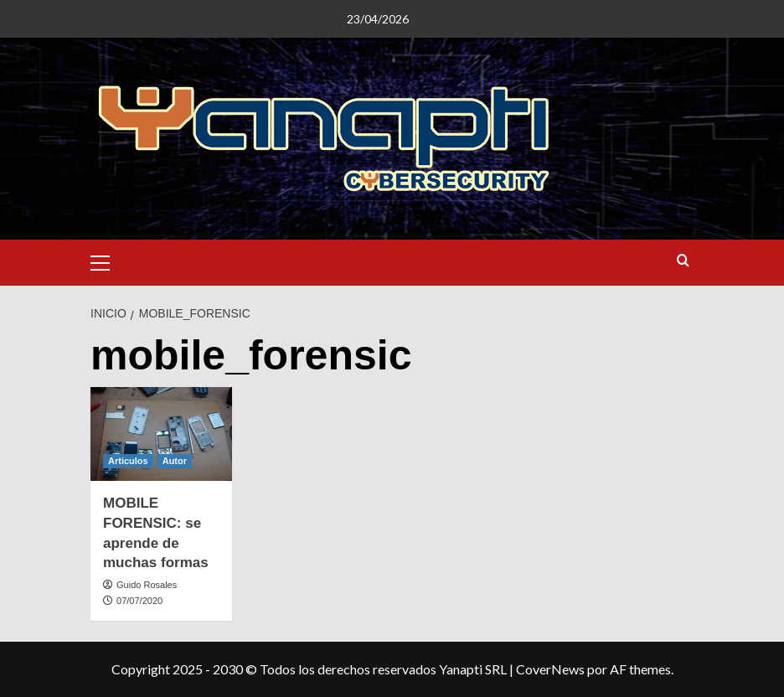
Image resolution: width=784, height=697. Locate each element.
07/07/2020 (139, 601)
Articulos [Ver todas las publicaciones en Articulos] (128, 461)
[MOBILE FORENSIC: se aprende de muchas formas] (161, 434)
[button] (107, 261)
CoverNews (550, 669)
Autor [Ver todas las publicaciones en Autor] (175, 461)
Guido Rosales (147, 585)
